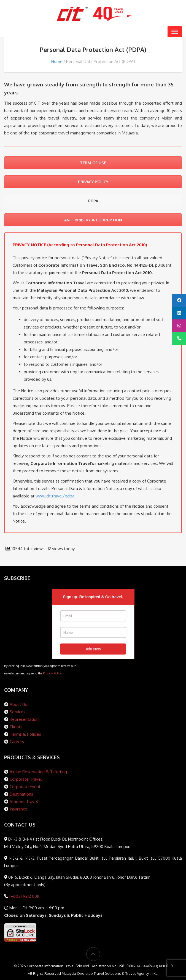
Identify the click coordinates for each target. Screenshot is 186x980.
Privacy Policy (52, 673)
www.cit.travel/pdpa (55, 496)
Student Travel (24, 802)
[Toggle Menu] (175, 32)
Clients (16, 727)
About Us (18, 704)
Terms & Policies (25, 734)
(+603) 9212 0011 (24, 896)
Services (17, 712)
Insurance (18, 809)
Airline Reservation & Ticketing (38, 772)
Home (57, 61)
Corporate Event (25, 787)
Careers (17, 742)
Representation (24, 719)
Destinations (21, 794)
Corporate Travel (26, 779)
